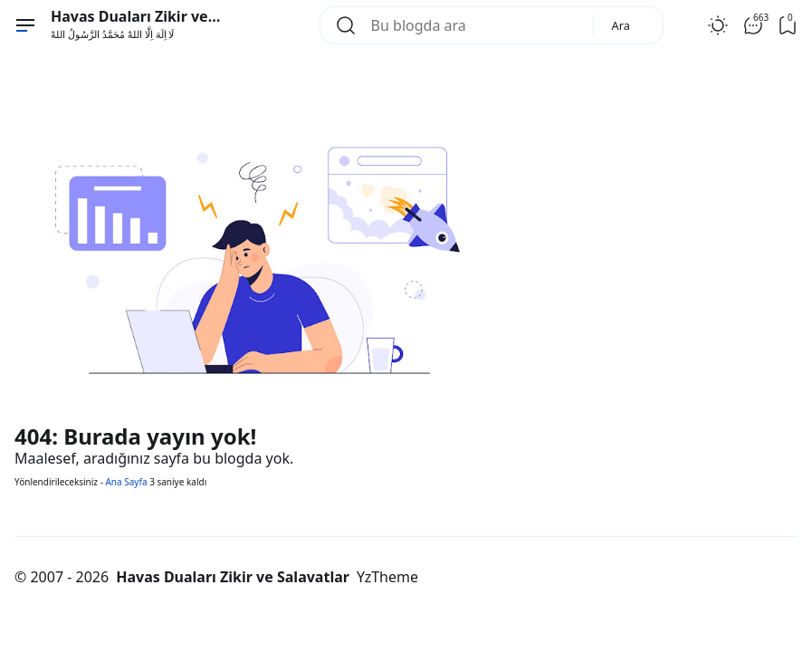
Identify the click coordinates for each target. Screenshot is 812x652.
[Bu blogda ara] (475, 25)
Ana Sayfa (126, 482)
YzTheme (387, 577)
